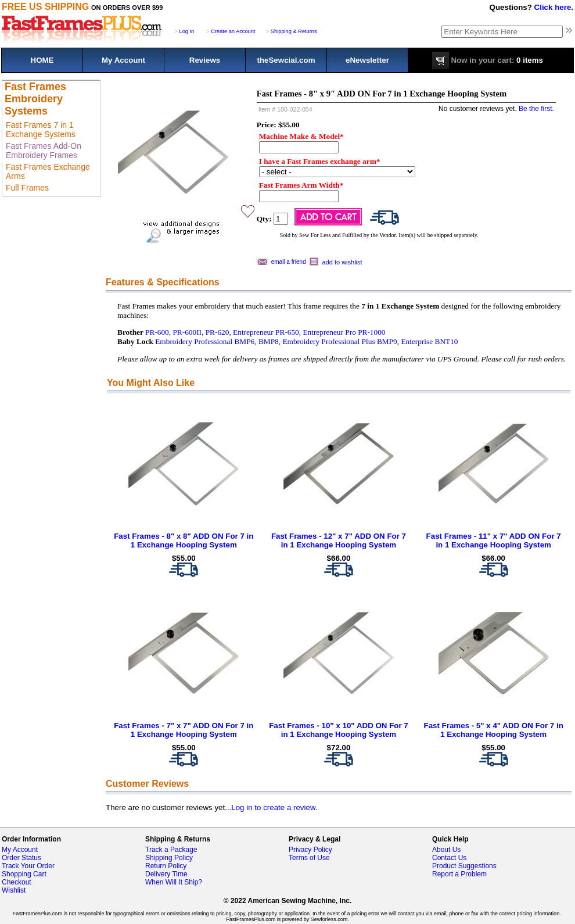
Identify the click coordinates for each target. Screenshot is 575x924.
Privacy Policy (310, 850)
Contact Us (449, 858)
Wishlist (14, 890)
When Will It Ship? (174, 882)
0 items (488, 60)
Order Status (21, 858)
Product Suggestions (464, 866)
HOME (42, 60)
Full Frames (27, 188)
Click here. (554, 7)
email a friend (289, 262)
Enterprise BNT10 (429, 341)
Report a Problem (459, 874)
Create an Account (233, 31)
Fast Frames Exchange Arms (48, 171)
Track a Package (171, 850)
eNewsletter (367, 60)
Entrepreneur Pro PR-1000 (344, 332)
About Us (446, 850)
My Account (123, 60)
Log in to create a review (273, 807)
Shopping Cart (24, 874)
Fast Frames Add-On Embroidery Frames (44, 151)
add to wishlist (342, 262)
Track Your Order (28, 866)
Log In (187, 31)
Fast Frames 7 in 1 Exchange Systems (41, 130)
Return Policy (166, 866)
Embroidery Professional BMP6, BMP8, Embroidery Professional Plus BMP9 (276, 341)
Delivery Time (166, 874)
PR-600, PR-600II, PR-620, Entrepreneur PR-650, (223, 332)
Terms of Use (309, 858)
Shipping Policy (169, 858)
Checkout (17, 882)
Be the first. (536, 109)
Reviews (205, 60)
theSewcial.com (286, 60)
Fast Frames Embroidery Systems (35, 99)
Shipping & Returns (294, 31)
